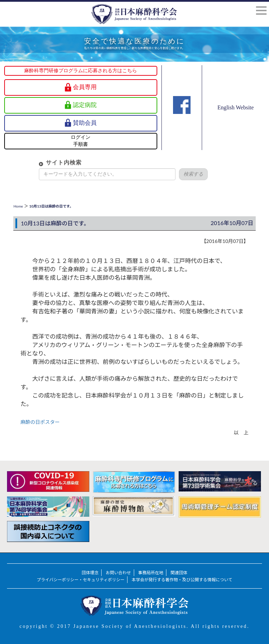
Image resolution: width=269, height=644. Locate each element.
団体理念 (90, 573)
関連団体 (179, 573)
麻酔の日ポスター (40, 422)
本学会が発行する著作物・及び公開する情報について (182, 580)
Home (18, 206)
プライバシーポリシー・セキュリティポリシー (81, 580)
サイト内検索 (53, 162)
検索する (182, 174)
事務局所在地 (151, 573)
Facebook (182, 117)
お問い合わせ (118, 573)
